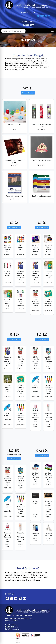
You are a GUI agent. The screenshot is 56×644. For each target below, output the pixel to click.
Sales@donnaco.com (13, 629)
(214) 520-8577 (12, 625)
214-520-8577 (28, 25)
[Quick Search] (11, 31)
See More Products (28, 93)
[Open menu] (52, 31)
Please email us (28, 22)
